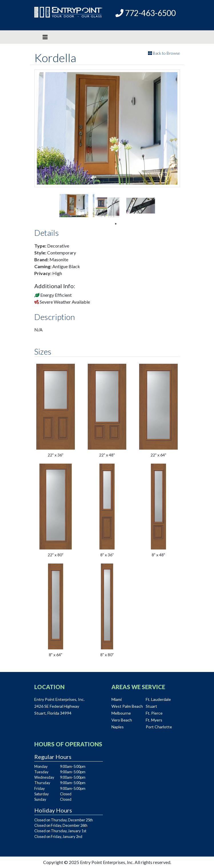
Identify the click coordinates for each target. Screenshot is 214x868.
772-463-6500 (146, 13)
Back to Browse (164, 53)
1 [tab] (116, 224)
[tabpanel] (74, 206)
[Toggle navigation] (45, 37)
